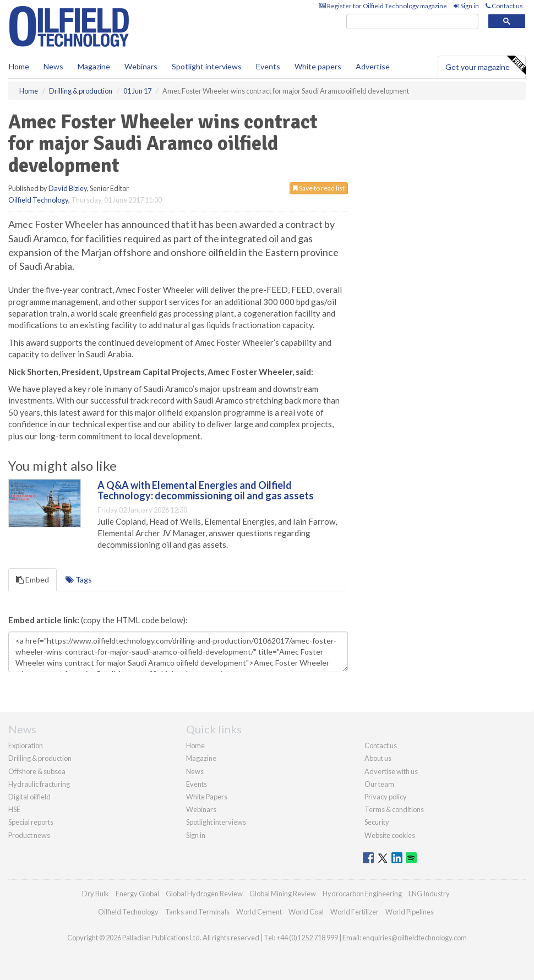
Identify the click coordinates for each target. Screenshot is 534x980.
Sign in (466, 6)
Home (19, 66)
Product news (29, 835)
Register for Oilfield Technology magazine (383, 6)
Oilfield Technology (38, 200)
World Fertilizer (355, 912)
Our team (379, 784)
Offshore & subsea (37, 771)
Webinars (141, 66)
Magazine (94, 66)
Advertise (373, 66)
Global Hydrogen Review (204, 894)
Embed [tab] (32, 579)
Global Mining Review (283, 894)
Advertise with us (391, 771)
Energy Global (137, 894)
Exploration (26, 745)
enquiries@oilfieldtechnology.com (415, 938)
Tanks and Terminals (197, 912)
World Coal (306, 912)
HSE (14, 809)
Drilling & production (40, 758)
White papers (318, 66)
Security (377, 822)
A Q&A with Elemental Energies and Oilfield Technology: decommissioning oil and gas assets (206, 491)
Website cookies (390, 835)
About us (378, 758)
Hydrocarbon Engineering (362, 894)
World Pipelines (410, 912)
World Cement (259, 912)
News (195, 771)
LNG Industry (429, 894)
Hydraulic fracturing (39, 784)
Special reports (31, 822)
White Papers (207, 797)
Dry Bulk (96, 894)
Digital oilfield (29, 797)
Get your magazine (485, 66)
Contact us (504, 6)
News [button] (53, 66)
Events (268, 66)
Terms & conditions (394, 809)
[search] (412, 22)
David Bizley (68, 188)
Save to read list (319, 188)
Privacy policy (386, 797)
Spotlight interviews (207, 66)
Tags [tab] (79, 579)
